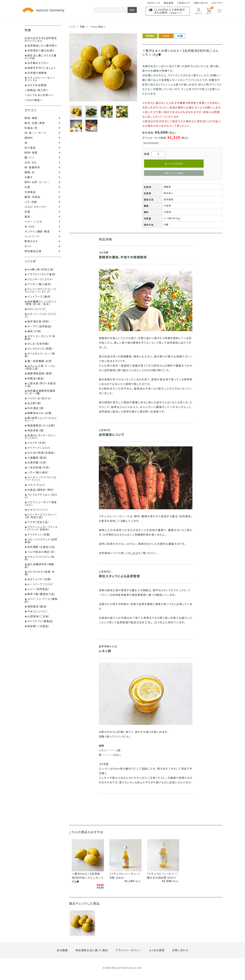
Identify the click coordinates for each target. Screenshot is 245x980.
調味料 (29, 138)
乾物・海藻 (31, 152)
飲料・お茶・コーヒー (37, 182)
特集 (28, 30)
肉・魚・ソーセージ (36, 133)
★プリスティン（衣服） (38, 534)
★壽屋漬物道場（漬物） (39, 373)
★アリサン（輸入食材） (38, 284)
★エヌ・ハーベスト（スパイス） (40, 315)
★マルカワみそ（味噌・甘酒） (40, 573)
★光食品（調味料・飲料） (40, 490)
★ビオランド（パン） (36, 510)
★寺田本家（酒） (35, 430)
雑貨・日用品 (32, 197)
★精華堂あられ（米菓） (39, 413)
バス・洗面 (31, 202)
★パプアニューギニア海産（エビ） (41, 503)
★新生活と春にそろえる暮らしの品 (40, 57)
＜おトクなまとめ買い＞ (39, 95)
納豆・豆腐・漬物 (35, 123)
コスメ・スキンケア (36, 207)
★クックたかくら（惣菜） (39, 349)
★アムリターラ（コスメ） (39, 279)
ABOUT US (154, 3)
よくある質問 (157, 950)
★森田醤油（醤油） (36, 606)
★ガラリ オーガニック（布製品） (40, 337)
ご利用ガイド (184, 3)
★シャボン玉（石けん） (38, 398)
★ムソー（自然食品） (37, 589)
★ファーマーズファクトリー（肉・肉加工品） (41, 516)
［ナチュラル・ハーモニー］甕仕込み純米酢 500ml (163, 876)
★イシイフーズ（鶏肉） (38, 296)
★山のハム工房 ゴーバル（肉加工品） (40, 367)
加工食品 (30, 148)
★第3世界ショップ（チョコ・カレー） (41, 419)
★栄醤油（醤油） (35, 378)
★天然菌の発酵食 (36, 73)
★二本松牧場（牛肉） (37, 467)
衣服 (27, 212)
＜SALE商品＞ (34, 100)
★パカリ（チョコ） (35, 485)
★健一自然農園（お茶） (39, 361)
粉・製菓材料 (32, 167)
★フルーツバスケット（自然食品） (41, 541)
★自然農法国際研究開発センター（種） (40, 392)
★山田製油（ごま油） (37, 616)
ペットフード (32, 236)
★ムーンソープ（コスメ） (39, 584)
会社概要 (62, 950)
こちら (134, 553)
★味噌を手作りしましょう (40, 68)
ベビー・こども (33, 221)
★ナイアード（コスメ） (38, 448)
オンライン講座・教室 (37, 231)
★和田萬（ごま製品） (37, 626)
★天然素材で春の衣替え (40, 50)
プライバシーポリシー (129, 950)
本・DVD (30, 226)
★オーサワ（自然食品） (38, 326)
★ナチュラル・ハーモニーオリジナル (40, 79)
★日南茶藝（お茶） (36, 462)
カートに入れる (174, 164)
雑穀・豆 (30, 172)
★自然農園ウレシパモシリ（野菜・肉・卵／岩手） (40, 303)
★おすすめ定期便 (35, 85)
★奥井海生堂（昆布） (37, 321)
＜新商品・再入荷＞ (37, 90)
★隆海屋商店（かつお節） (40, 425)
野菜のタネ (31, 241)
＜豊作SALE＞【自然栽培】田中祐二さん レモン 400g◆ (88, 877)
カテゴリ (31, 110)
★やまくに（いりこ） (36, 611)
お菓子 (29, 177)
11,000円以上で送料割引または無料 (170, 11)
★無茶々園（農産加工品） (40, 594)
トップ (72, 27)
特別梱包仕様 (33, 251)
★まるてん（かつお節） (38, 579)
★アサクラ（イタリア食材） (40, 274)
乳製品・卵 (31, 128)
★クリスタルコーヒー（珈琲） (40, 355)
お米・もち (31, 162)
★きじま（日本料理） (37, 344)
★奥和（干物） (33, 331)
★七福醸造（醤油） (36, 458)
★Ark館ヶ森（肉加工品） (39, 269)
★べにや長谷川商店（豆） (40, 552)
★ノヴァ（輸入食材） (37, 472)
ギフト (28, 246)
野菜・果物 (31, 118)
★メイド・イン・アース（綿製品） (41, 600)
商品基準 (169, 3)
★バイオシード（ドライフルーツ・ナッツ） (41, 479)
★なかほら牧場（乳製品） (40, 453)
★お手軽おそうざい (36, 63)
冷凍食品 (30, 192)
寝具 (27, 217)
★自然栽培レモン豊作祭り (41, 45)
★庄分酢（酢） (33, 403)
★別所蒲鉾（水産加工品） (40, 547)
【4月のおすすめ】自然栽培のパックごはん (41, 39)
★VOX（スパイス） (35, 309)
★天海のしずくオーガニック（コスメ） (40, 437)
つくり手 (30, 261)
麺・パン (29, 157)
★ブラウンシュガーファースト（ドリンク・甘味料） (41, 528)
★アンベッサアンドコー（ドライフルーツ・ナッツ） (41, 290)
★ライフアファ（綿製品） (39, 621)
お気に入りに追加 (174, 173)
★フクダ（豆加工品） (37, 522)
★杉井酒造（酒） (35, 408)
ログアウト (217, 3)
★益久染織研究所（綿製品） (39, 565)
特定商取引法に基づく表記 (92, 950)
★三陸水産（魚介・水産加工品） (40, 384)
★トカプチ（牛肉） (35, 443)
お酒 (27, 187)
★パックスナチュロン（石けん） (41, 496)
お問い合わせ (201, 3)
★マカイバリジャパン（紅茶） (39, 558)
